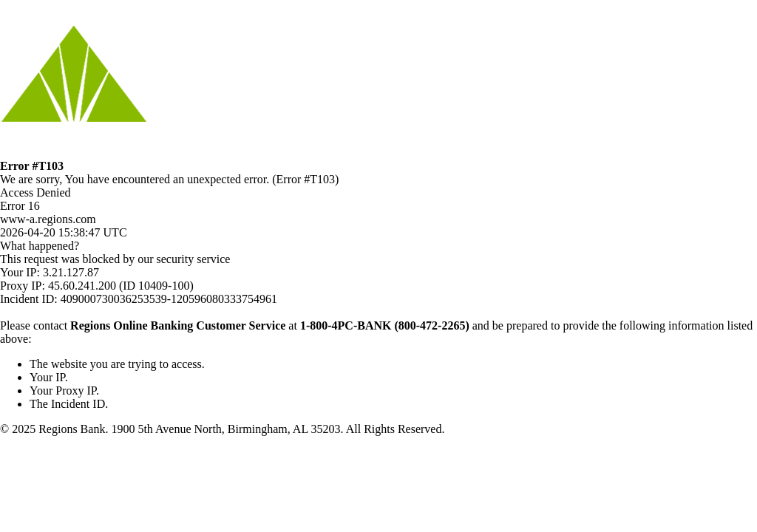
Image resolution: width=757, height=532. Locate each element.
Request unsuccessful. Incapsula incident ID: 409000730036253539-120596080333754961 (378, 266)
